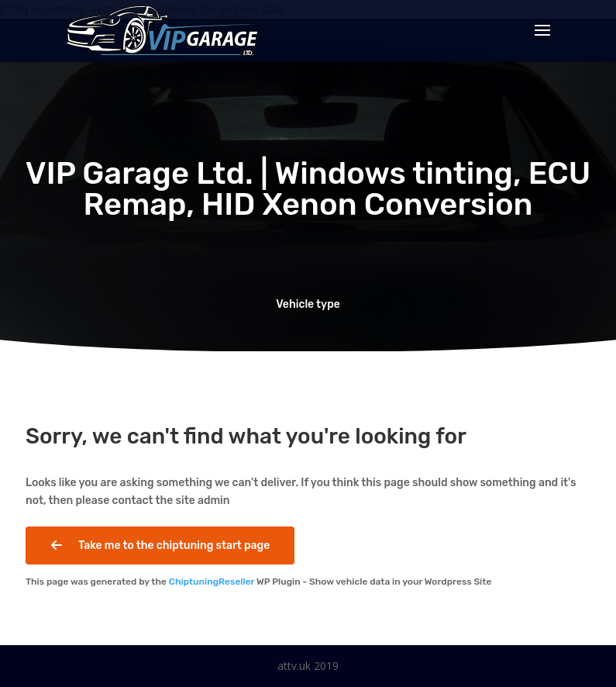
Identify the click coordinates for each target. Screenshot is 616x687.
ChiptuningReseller (212, 582)
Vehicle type (308, 304)
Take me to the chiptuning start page (160, 546)
